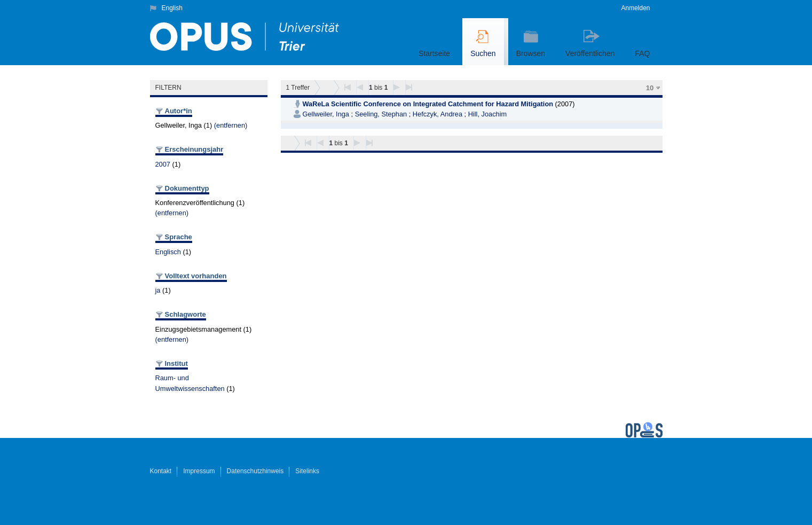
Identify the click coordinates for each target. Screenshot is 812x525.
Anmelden (635, 8)
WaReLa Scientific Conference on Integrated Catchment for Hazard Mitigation (428, 104)
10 (650, 88)
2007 (163, 164)
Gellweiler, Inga (326, 114)
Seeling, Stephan (381, 114)
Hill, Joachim (488, 114)
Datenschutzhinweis (255, 471)
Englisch (168, 252)
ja (158, 290)
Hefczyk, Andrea (437, 114)
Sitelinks (307, 471)
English (172, 8)
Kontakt (161, 471)
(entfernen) (231, 125)
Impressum (199, 471)
